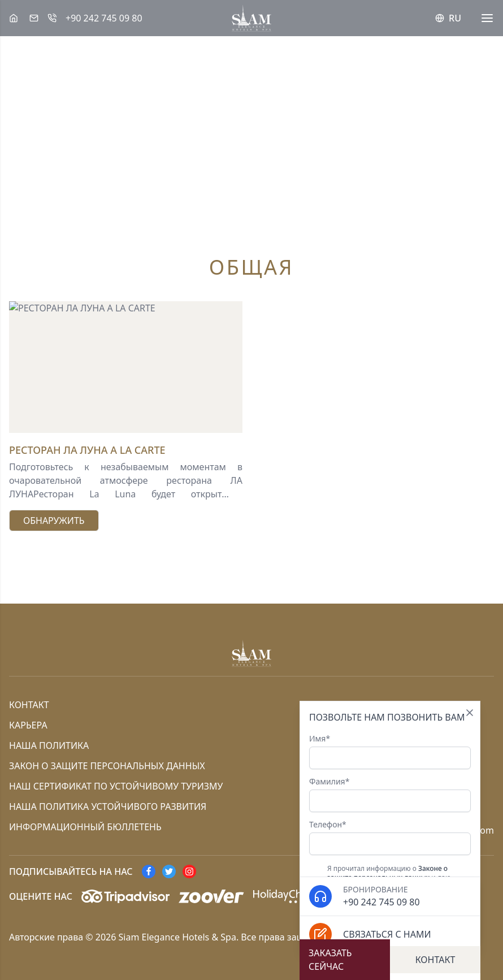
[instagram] (189, 871)
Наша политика (49, 745)
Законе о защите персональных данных (387, 873)
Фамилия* (390, 794)
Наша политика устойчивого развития (108, 806)
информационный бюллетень (85, 827)
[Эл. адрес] (34, 18)
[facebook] (149, 871)
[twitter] (169, 871)
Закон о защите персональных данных (107, 766)
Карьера (28, 725)
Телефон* (390, 837)
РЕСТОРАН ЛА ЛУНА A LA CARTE (87, 450)
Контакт (29, 705)
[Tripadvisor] (125, 896)
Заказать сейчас (330, 960)
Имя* (390, 751)
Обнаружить (54, 521)
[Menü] (487, 18)
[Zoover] (211, 896)
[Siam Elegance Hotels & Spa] (14, 18)
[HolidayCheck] (286, 896)
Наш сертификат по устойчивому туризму (116, 786)
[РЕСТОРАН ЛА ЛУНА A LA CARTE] (126, 367)
